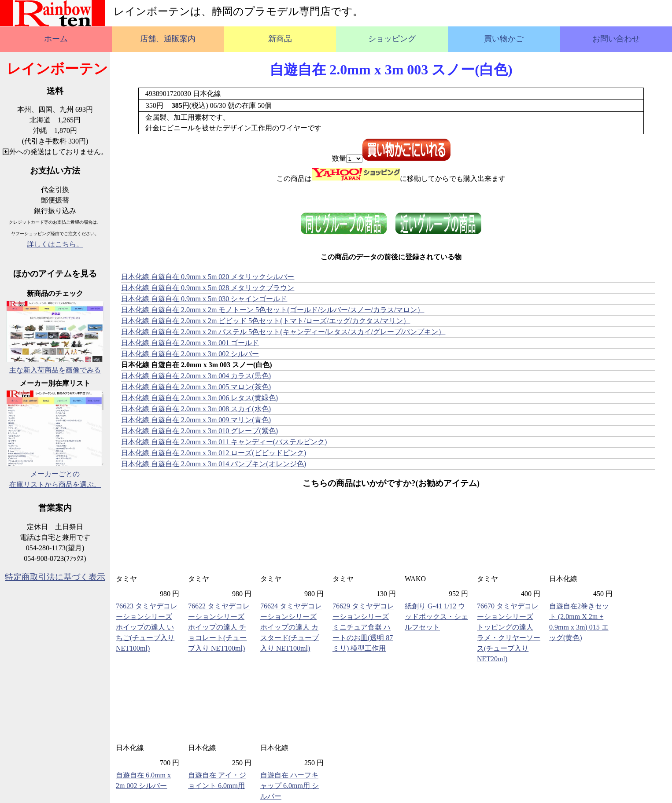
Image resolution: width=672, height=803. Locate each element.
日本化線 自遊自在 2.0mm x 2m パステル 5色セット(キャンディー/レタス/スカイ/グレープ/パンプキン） (283, 332)
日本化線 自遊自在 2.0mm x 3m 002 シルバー (190, 354)
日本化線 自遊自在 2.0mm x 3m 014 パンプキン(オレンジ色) (214, 464)
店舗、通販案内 (168, 39)
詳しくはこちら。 (55, 244)
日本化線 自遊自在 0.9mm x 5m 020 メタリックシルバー (208, 277)
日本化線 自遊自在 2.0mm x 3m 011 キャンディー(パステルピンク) (224, 442)
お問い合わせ (616, 39)
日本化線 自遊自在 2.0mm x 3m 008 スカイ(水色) (196, 409)
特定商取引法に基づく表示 (55, 577)
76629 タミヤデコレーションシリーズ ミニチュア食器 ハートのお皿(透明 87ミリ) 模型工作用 (363, 627)
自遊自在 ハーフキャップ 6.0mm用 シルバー (290, 786)
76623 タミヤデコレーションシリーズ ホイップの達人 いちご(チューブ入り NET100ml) (147, 627)
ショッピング (392, 39)
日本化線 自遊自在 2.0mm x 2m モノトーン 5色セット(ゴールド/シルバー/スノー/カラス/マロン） (273, 310)
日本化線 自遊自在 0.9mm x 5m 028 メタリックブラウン (208, 288)
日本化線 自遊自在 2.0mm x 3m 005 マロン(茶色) (196, 387)
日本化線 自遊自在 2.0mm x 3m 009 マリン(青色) (196, 420)
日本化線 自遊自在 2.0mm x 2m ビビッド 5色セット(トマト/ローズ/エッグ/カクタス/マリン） (266, 321)
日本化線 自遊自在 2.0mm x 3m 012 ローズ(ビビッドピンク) (214, 453)
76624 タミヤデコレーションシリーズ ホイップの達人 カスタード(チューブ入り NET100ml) (291, 627)
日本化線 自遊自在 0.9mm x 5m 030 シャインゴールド (204, 299)
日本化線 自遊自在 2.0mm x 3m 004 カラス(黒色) (196, 376)
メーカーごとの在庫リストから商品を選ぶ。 (55, 474)
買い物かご (504, 39)
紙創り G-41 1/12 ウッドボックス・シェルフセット (436, 617)
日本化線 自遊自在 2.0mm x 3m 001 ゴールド (190, 343)
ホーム (56, 39)
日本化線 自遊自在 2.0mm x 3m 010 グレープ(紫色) (199, 431)
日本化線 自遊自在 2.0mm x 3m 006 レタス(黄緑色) (199, 398)
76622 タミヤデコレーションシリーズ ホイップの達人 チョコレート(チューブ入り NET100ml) (219, 627)
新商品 (280, 39)
